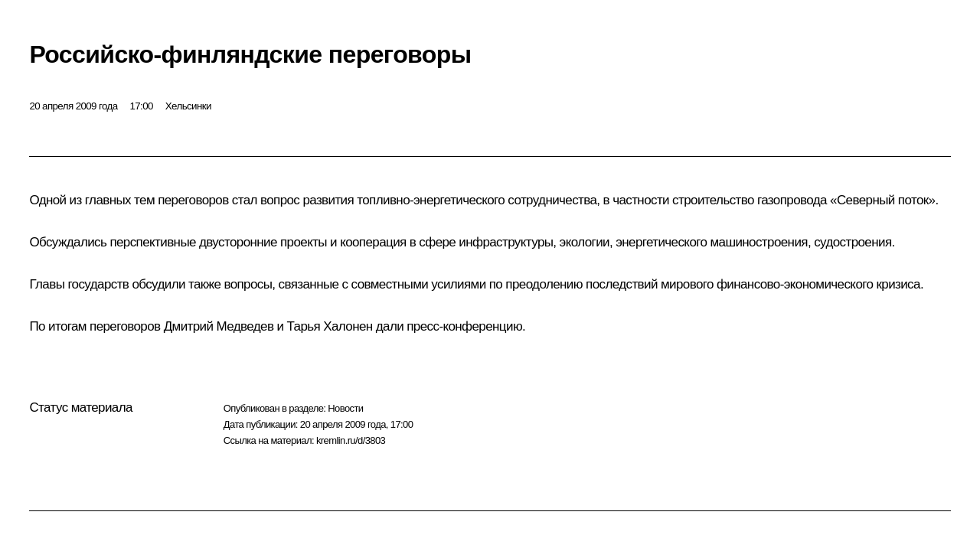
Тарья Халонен (330, 326)
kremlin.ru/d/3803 (351, 440)
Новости (345, 408)
